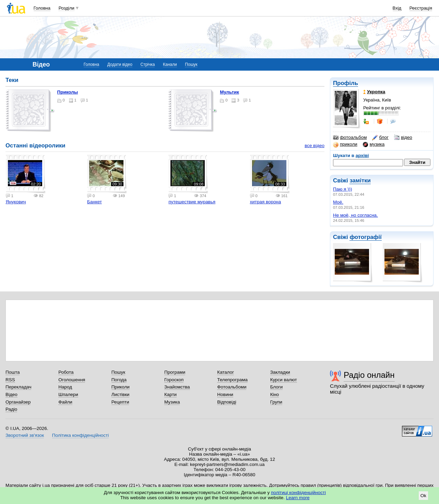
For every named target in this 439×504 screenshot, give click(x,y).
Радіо (11, 409)
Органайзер (18, 402)
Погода (119, 380)
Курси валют (284, 380)
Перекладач (18, 387)
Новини (225, 394)
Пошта (13, 372)
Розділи (67, 8)
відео (403, 137)
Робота (66, 372)
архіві (362, 155)
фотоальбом (350, 137)
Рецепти (120, 402)
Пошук (191, 64)
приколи (345, 144)
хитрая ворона (266, 202)
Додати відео (120, 64)
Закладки (280, 372)
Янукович (16, 202)
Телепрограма (232, 380)
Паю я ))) (342, 189)
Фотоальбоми (232, 387)
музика (374, 144)
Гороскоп (174, 380)
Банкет (94, 202)
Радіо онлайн (369, 375)
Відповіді (227, 402)
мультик (229, 92)
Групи (276, 402)
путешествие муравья (192, 202)
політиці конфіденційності (298, 493)
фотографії (365, 237)
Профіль (346, 83)
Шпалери (68, 394)
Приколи (121, 387)
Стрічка (147, 64)
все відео (315, 146)
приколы (68, 92)
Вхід (397, 8)
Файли (65, 402)
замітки (360, 181)
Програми (175, 372)
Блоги (277, 387)
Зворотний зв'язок (25, 435)
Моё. (338, 202)
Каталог (226, 372)
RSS (10, 380)
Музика (172, 402)
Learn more (298, 498)
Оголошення (72, 380)
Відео (11, 394)
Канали (170, 64)
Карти (170, 394)
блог (380, 137)
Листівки (121, 394)
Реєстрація (421, 8)
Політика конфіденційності (80, 435)
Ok (423, 496)
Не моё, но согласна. (355, 215)
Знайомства (177, 387)
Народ (65, 387)
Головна (42, 8)
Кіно (275, 394)
